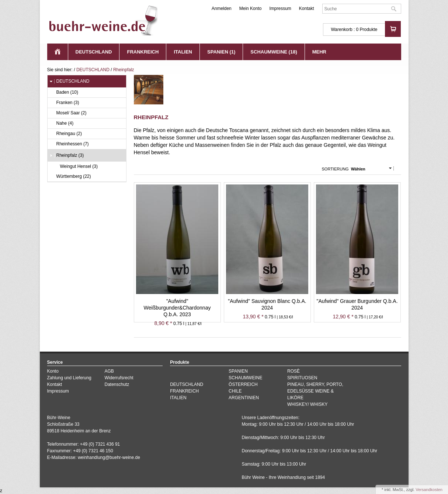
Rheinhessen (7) (69, 144)
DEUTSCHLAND (94, 52)
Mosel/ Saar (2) (68, 113)
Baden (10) (64, 92)
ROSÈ (294, 371)
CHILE (235, 391)
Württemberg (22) (70, 177)
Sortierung (335, 169)
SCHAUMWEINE (245, 378)
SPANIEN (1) (221, 52)
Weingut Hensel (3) (76, 167)
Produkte (368, 30)
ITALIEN (183, 52)
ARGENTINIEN (244, 398)
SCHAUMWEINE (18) (274, 52)
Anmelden (222, 8)
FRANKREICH (143, 52)
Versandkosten (429, 490)
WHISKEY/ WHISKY (307, 404)
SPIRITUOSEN (302, 378)
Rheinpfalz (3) (67, 156)
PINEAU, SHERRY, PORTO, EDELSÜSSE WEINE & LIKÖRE (315, 391)
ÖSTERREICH (243, 384)
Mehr (319, 52)
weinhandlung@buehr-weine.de (109, 457)
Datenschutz (117, 384)
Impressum (280, 8)
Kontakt (307, 8)
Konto (53, 371)
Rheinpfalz (124, 70)
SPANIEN (238, 371)
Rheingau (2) (66, 134)
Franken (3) (64, 103)
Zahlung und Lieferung (69, 378)
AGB (109, 371)
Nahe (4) (62, 123)
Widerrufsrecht (119, 378)
